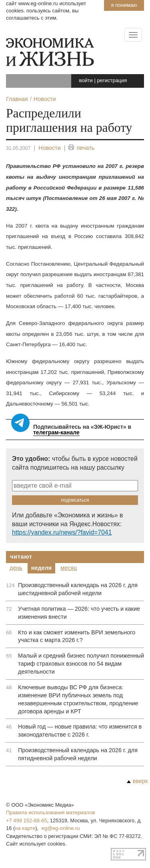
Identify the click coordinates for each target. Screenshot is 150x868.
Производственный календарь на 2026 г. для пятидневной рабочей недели (78, 754)
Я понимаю (124, 5)
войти (86, 80)
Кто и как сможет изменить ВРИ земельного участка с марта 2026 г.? (77, 636)
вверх (137, 781)
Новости (50, 148)
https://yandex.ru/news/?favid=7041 (62, 532)
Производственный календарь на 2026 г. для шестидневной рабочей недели (78, 589)
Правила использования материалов (50, 812)
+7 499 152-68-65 (27, 821)
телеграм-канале (56, 432)
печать (81, 148)
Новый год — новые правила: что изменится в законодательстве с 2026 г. (80, 731)
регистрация (112, 80)
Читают (21, 557)
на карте (25, 828)
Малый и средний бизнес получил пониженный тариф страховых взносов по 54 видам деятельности (81, 664)
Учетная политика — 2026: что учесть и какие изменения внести (79, 613)
